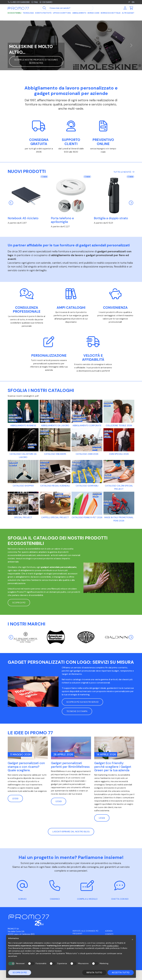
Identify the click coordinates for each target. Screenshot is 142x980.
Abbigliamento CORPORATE (87, 425)
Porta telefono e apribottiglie (62, 220)
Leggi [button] (15, 798)
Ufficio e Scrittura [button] (62, 13)
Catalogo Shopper (23, 486)
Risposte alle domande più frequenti (85, 932)
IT (129, 2)
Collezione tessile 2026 (119, 425)
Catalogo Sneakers (55, 454)
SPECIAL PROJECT (23, 517)
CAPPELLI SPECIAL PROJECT (55, 517)
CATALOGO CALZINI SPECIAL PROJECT (119, 487)
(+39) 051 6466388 (19, 2)
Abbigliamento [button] (79, 13)
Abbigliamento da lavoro (55, 425)
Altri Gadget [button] (128, 13)
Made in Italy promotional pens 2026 (119, 519)
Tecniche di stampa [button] (77, 711)
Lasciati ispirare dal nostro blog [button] (71, 832)
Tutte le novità (124, 172)
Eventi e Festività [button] (43, 13)
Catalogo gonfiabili (87, 486)
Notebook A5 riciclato (23, 218)
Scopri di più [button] (19, 603)
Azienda (109, 931)
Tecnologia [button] (28, 13)
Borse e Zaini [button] (93, 13)
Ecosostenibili (15, 13)
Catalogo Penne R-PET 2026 (87, 517)
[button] (132, 939)
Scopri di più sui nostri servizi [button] (82, 702)
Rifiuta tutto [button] (94, 973)
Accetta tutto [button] (121, 973)
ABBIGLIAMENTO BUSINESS (23, 425)
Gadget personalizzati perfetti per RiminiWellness (70, 765)
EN (133, 2)
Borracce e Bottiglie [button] (111, 13)
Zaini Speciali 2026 (119, 454)
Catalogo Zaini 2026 (87, 454)
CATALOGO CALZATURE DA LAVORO (23, 456)
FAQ (35, 2)
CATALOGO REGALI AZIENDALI (55, 486)
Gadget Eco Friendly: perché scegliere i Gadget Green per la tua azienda (113, 767)
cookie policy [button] (113, 946)
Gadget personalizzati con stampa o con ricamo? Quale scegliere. (26, 767)
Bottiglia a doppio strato (111, 218)
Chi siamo (46, 2)
